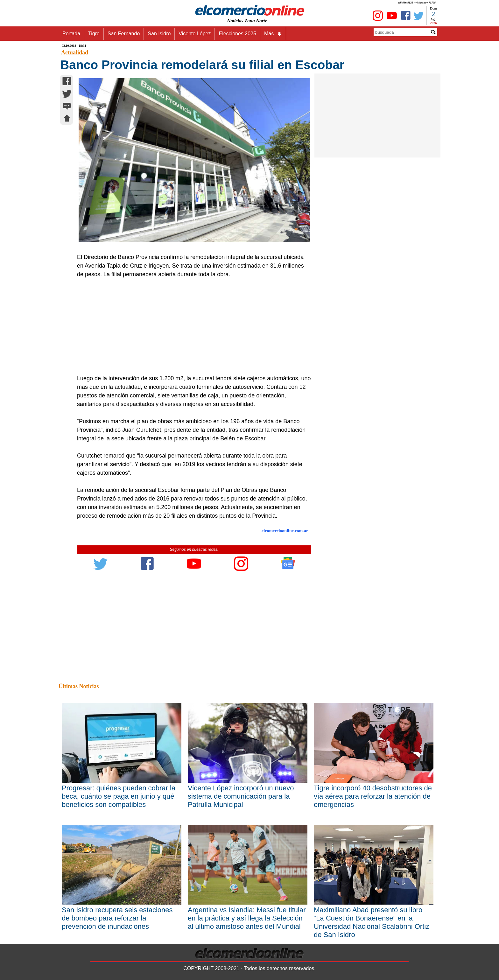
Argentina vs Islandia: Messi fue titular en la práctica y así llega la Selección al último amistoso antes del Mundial (247, 918)
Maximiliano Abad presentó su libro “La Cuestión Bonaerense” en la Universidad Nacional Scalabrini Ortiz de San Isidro (372, 922)
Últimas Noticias (79, 686)
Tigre (94, 34)
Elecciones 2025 (237, 34)
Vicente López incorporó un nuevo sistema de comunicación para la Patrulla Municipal (241, 796)
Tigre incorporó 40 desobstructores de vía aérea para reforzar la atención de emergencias (373, 796)
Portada (71, 34)
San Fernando (124, 34)
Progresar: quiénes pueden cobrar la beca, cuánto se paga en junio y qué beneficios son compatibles (119, 796)
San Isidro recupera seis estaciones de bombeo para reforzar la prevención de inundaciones (117, 918)
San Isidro (159, 34)
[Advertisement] (191, 326)
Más (273, 34)
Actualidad (75, 52)
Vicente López (195, 34)
